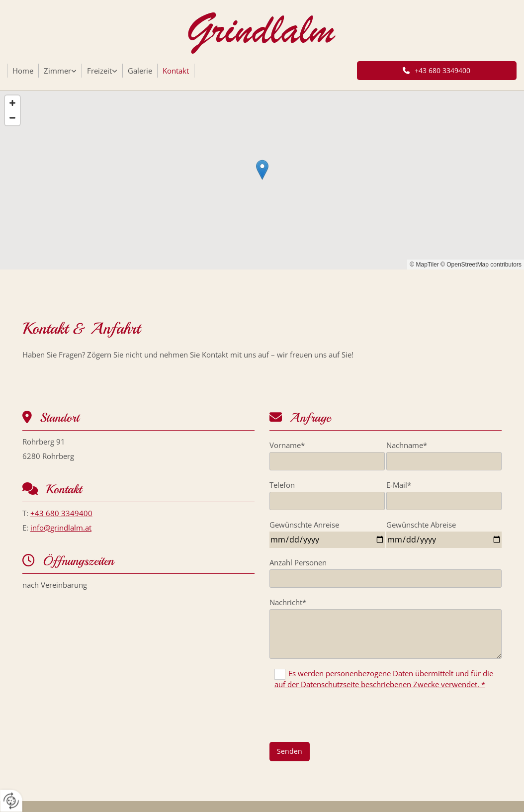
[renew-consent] (11, 801)
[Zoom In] (12, 103)
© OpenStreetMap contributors (481, 265)
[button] (437, 71)
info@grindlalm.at (61, 528)
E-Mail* (399, 485)
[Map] (262, 180)
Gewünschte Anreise (304, 525)
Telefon (282, 485)
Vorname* (287, 445)
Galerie (140, 71)
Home (23, 71)
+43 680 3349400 (61, 513)
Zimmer (57, 71)
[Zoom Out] (12, 118)
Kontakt (176, 71)
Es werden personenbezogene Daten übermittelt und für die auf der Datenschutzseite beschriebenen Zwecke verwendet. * (384, 679)
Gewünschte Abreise (421, 525)
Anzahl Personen (298, 562)
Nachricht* (288, 602)
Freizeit (99, 71)
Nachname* (407, 445)
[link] (60, 71)
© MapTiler (424, 265)
